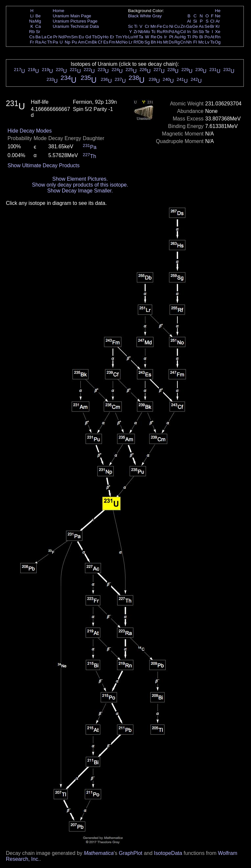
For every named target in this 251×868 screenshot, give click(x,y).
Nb (141, 32)
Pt (171, 37)
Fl (195, 42)
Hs (159, 42)
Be (38, 16)
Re (153, 37)
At (212, 37)
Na (32, 21)
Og (218, 42)
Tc (153, 32)
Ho (106, 37)
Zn (183, 26)
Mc (201, 42)
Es (106, 42)
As (201, 26)
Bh (153, 42)
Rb (32, 32)
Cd (183, 32)
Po (207, 37)
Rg (177, 42)
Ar (218, 21)
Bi (201, 37)
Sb (201, 32)
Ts (212, 42)
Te (207, 32)
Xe (218, 32)
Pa (55, 42)
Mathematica (99, 853)
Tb (94, 37)
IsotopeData (168, 853)
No (125, 42)
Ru (160, 32)
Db (141, 42)
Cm (88, 42)
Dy (100, 37)
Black (134, 16)
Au (177, 37)
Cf (100, 42)
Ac (44, 42)
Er (112, 37)
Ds (171, 42)
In (189, 32)
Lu (131, 37)
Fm (112, 42)
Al (189, 21)
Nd (61, 37)
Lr (131, 42)
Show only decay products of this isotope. (80, 185)
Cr (147, 26)
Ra (38, 42)
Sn (195, 32)
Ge (195, 26)
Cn (183, 42)
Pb (195, 37)
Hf (135, 37)
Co (166, 26)
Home (59, 11)
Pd (171, 32)
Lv (207, 42)
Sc (131, 26)
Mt (166, 42)
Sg (147, 42)
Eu (81, 37)
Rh (166, 32)
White (145, 16)
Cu (177, 26)
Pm (68, 37)
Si (195, 21)
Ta (141, 37)
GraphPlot (130, 853)
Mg (38, 21)
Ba (38, 37)
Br (212, 26)
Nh (189, 42)
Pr (55, 37)
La (44, 37)
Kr (218, 26)
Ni (171, 26)
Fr (32, 42)
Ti (136, 26)
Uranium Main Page (72, 16)
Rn (218, 37)
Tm (118, 37)
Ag (177, 32)
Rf (135, 42)
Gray (157, 16)
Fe (159, 26)
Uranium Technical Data (76, 26)
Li (32, 16)
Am (81, 42)
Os (160, 37)
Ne (218, 16)
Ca (38, 26)
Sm (75, 37)
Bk (94, 42)
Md (119, 42)
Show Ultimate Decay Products (44, 165)
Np (67, 42)
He (218, 11)
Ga (189, 26)
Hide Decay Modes (30, 131)
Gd (88, 37)
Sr (38, 32)
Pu (74, 42)
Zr (136, 32)
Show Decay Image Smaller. (80, 191)
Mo (147, 32)
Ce (50, 37)
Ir (165, 37)
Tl (189, 37)
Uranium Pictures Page (75, 21)
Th (50, 42)
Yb (125, 37)
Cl (212, 21)
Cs (32, 37)
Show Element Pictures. (80, 179)
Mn (153, 26)
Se (207, 26)
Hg (183, 37)
